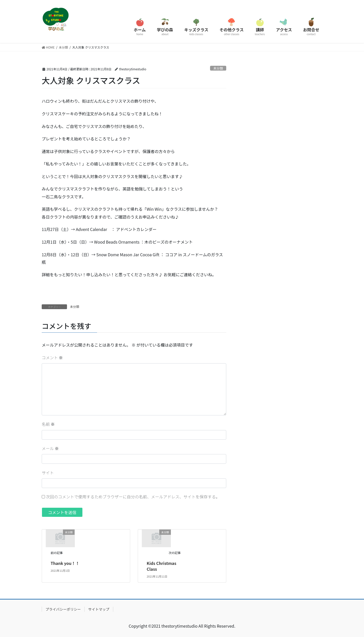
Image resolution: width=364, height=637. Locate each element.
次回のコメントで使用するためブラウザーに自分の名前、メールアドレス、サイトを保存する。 (133, 497)
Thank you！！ (65, 563)
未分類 (218, 68)
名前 (48, 424)
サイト (48, 473)
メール (50, 448)
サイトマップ (99, 609)
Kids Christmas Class (161, 566)
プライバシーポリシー (63, 609)
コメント (52, 357)
